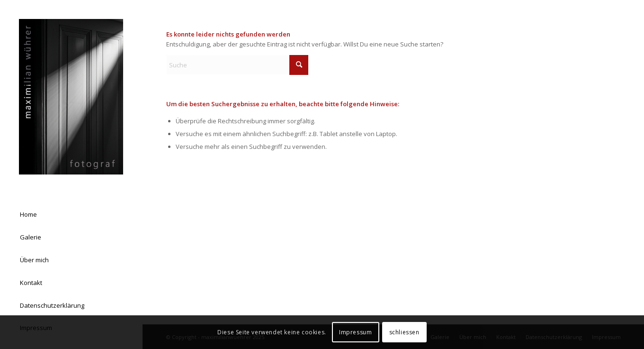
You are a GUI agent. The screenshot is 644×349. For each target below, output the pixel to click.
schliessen (404, 332)
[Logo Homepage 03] (71, 97)
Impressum (355, 332)
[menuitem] (71, 215)
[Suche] (237, 65)
